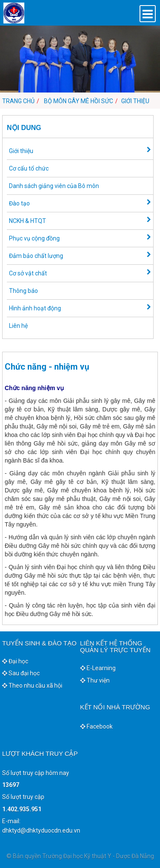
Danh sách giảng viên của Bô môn (54, 186)
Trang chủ (18, 101)
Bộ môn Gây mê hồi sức (79, 101)
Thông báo (23, 291)
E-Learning (98, 668)
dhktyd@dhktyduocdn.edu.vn (41, 830)
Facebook (96, 726)
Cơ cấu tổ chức (29, 168)
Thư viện (95, 680)
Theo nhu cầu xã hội (32, 686)
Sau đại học (21, 673)
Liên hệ (18, 326)
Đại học (15, 661)
